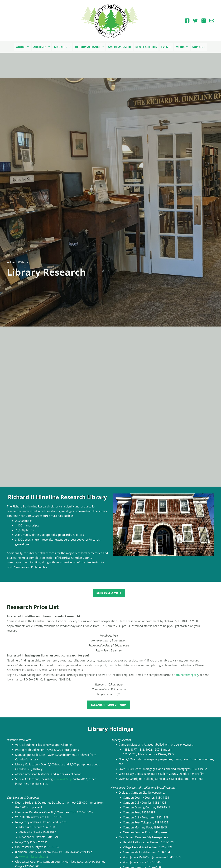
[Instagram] (204, 21)
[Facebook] (187, 21)
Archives (41, 47)
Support (199, 47)
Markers (62, 47)
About (22, 47)
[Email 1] (212, 21)
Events (166, 47)
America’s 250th (119, 47)
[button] (22, 47)
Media (182, 47)
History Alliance (89, 47)
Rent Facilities (146, 47)
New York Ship (63, 779)
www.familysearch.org (33, 857)
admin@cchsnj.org (186, 675)
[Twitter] (195, 21)
